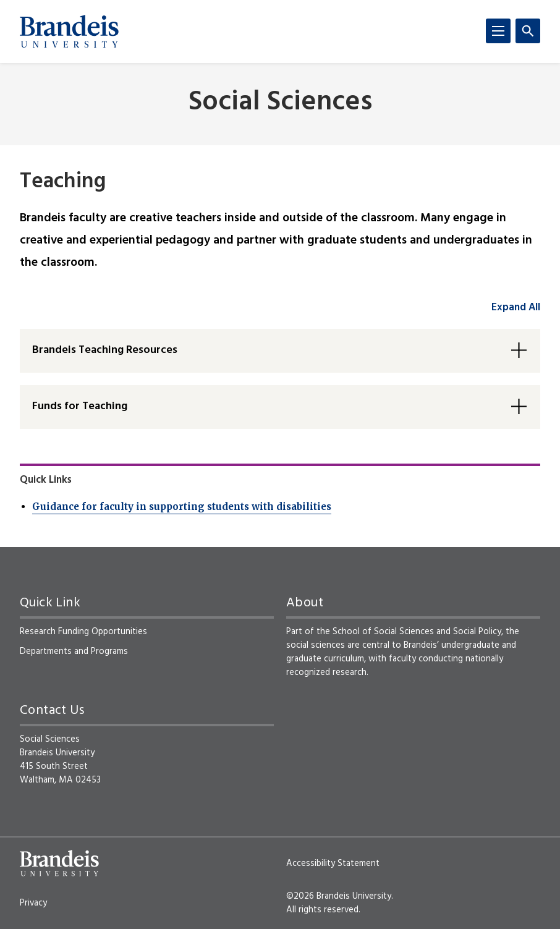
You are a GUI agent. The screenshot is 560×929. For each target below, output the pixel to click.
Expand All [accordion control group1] (516, 308)
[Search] (528, 31)
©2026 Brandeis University (339, 896)
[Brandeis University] (69, 32)
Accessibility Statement (333, 863)
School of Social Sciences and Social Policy (417, 632)
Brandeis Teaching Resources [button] (105, 350)
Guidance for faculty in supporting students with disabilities (182, 507)
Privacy (33, 903)
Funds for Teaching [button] (80, 406)
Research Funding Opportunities (83, 632)
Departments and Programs (74, 651)
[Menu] (498, 31)
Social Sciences (280, 103)
